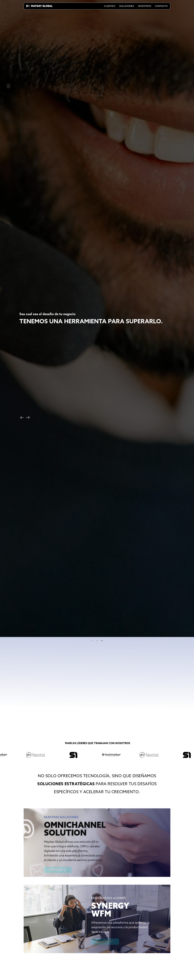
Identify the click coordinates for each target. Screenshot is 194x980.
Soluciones (127, 6)
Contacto (161, 6)
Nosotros (145, 6)
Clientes (110, 6)
